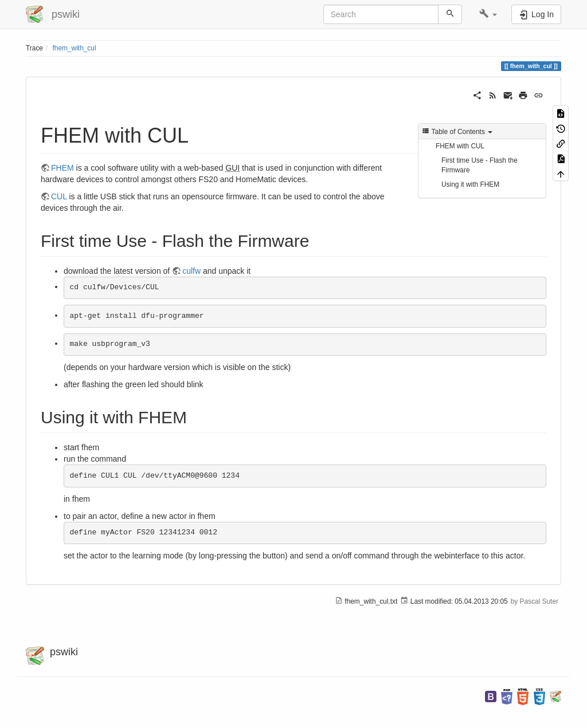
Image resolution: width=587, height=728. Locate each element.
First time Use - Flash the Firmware (480, 165)
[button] (488, 14)
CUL (59, 196)
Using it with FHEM (470, 184)
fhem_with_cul (75, 48)
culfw (191, 271)
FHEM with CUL (460, 146)
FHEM (62, 168)
